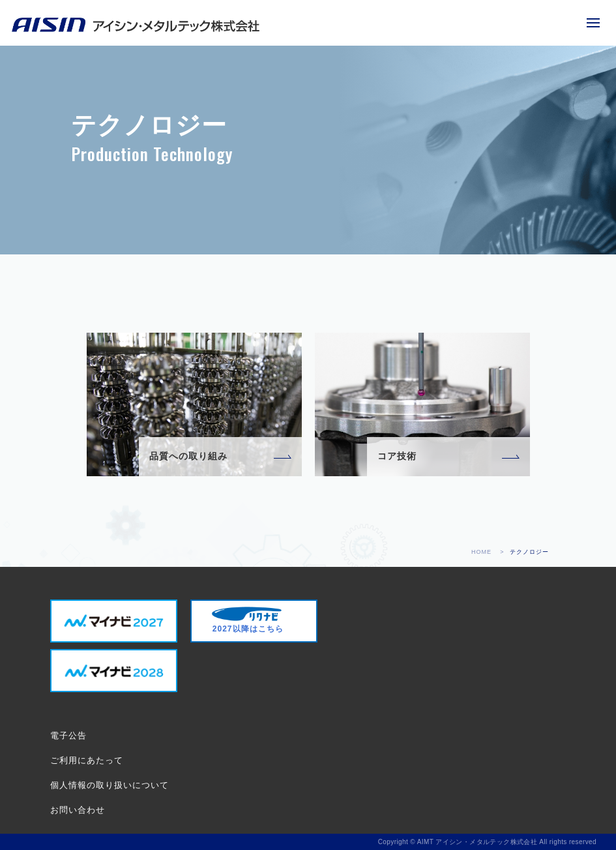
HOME (481, 552)
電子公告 (68, 736)
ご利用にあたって (87, 760)
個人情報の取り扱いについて (110, 785)
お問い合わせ (78, 810)
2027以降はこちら (248, 620)
